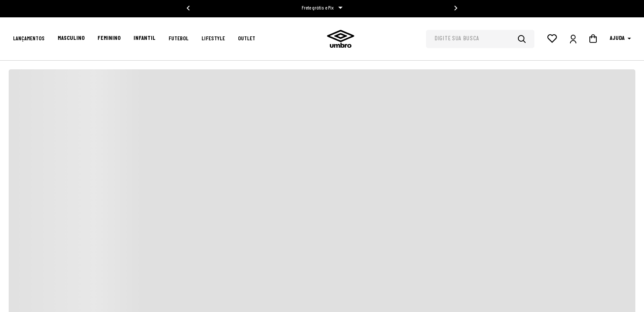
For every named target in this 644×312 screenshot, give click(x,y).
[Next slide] (455, 8)
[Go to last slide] (189, 8)
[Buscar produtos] (526, 39)
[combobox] (480, 39)
